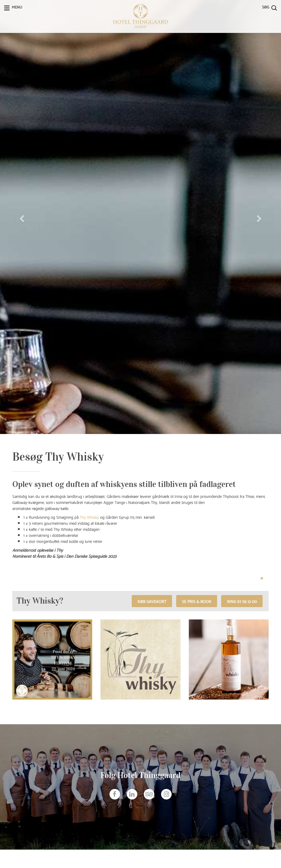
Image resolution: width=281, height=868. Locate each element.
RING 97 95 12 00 (242, 601)
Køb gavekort (152, 601)
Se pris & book (197, 601)
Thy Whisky (89, 517)
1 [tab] (262, 579)
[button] (21, 217)
